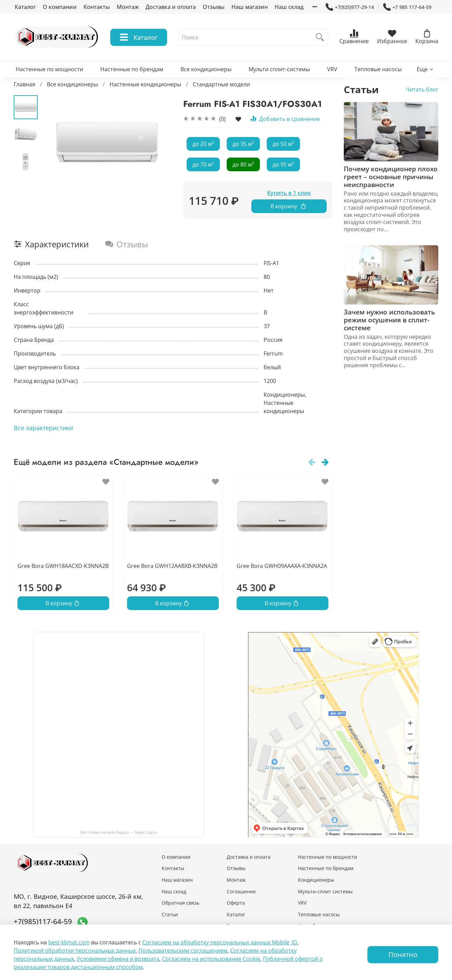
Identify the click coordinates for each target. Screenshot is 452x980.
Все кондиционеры (206, 69)
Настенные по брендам (132, 69)
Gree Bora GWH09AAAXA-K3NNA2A (282, 566)
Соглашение (241, 891)
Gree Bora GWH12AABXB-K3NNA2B (172, 566)
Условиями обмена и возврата (118, 959)
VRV (332, 69)
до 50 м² (283, 144)
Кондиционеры (316, 880)
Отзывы (214, 7)
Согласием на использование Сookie (211, 959)
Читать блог (422, 89)
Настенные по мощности (49, 69)
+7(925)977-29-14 (350, 7)
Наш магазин (250, 7)
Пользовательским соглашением (183, 951)
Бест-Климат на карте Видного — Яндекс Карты (119, 833)
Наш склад (289, 7)
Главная (24, 84)
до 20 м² (203, 144)
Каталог (25, 7)
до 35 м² (243, 144)
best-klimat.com (69, 942)
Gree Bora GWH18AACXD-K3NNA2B (63, 566)
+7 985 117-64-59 (407, 7)
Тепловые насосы (378, 69)
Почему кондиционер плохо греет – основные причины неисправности (391, 177)
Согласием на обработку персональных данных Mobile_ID (220, 942)
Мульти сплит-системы (279, 69)
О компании (60, 7)
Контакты (97, 7)
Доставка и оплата (171, 7)
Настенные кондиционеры (145, 84)
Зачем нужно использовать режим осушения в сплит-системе (389, 320)
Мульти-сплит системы (325, 891)
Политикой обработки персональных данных (75, 951)
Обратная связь (180, 903)
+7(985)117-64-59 (43, 921)
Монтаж (128, 7)
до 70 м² (203, 164)
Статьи (170, 914)
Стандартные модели (221, 84)
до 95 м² (283, 164)
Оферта (236, 903)
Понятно (403, 954)
